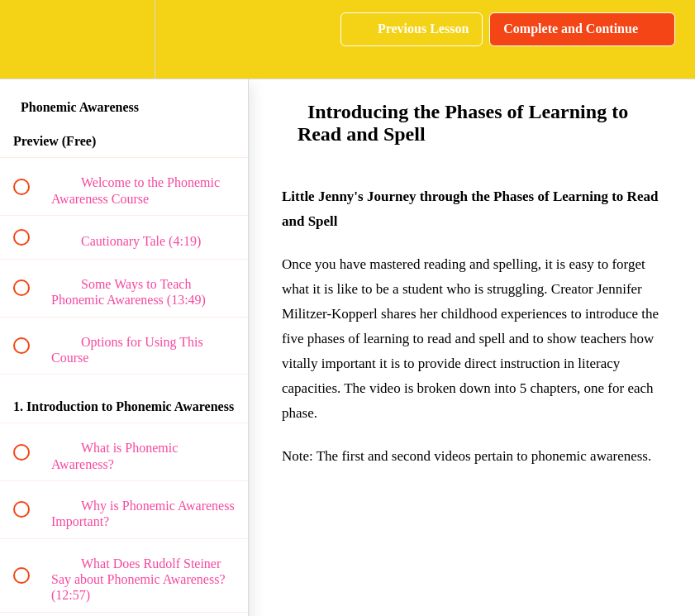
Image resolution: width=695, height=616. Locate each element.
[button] (31, 39)
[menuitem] (124, 39)
